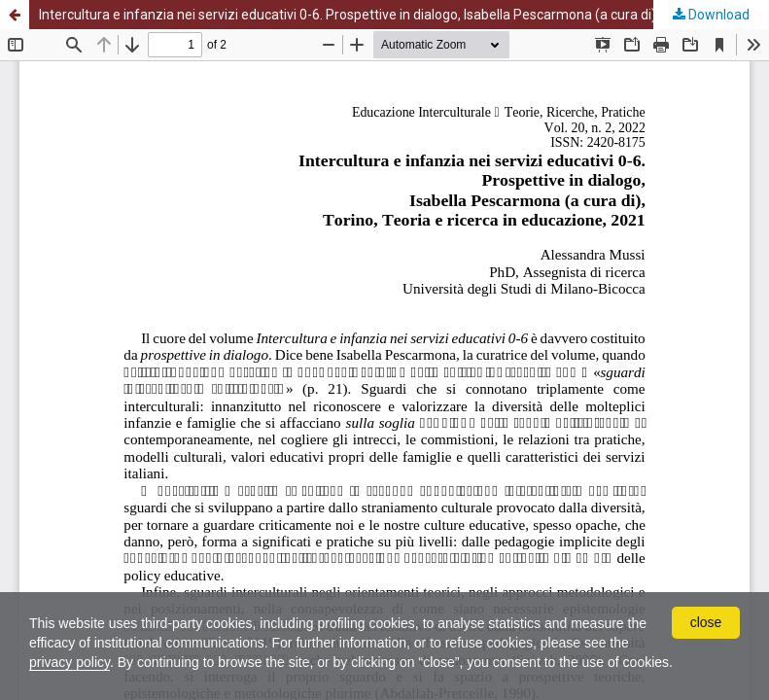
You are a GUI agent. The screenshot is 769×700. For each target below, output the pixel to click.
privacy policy (70, 662)
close (706, 622)
